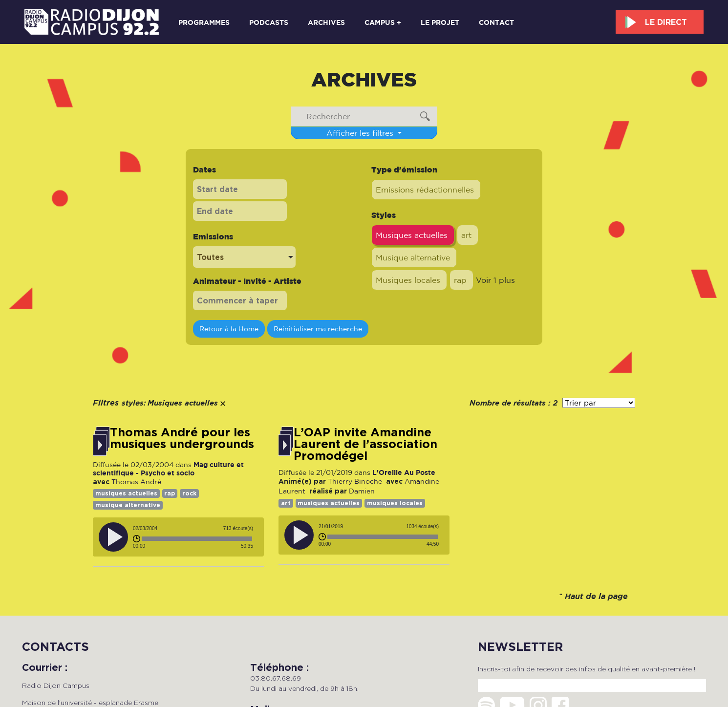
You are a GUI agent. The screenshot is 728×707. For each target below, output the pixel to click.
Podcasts (269, 22)
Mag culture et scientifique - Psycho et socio (168, 468)
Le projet (440, 22)
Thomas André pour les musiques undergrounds (182, 438)
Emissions (213, 236)
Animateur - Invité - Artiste (247, 281)
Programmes (204, 22)
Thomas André (136, 482)
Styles (384, 215)
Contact (496, 22)
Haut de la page (596, 597)
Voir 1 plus (495, 280)
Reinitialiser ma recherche (318, 329)
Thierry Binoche (355, 481)
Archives (326, 22)
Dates (204, 170)
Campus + (383, 22)
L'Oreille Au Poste (404, 472)
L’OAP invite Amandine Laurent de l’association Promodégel (365, 444)
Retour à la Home (229, 329)
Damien (362, 491)
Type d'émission (404, 170)
